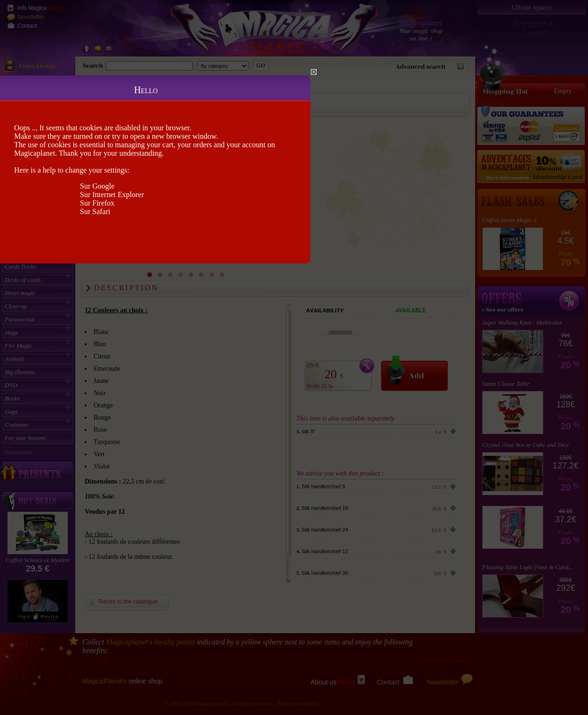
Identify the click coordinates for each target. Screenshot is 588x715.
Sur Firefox (97, 203)
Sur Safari (95, 211)
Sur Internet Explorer (112, 195)
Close (314, 72)
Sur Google (97, 186)
